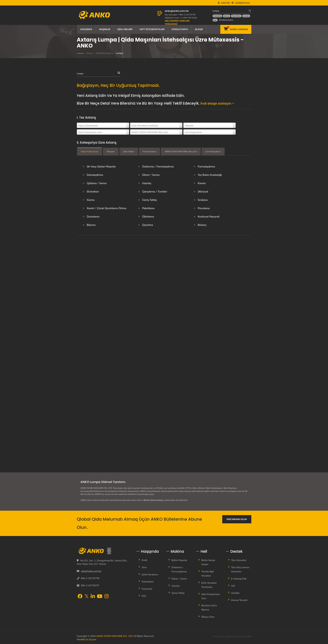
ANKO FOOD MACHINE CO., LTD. (115, 636)
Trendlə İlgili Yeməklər (208, 573)
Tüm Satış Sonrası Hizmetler (240, 569)
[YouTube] (100, 596)
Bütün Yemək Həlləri (208, 562)
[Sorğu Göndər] (236, 29)
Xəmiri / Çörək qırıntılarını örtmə (107, 208)
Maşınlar (105, 29)
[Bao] (215, 20)
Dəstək (226, 3)
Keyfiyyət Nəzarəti (209, 216)
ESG (144, 596)
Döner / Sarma (151, 175)
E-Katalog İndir (239, 579)
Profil (144, 560)
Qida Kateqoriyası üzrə (211, 596)
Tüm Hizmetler (239, 560)
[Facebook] (80, 596)
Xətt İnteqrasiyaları (152, 29)
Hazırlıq (147, 183)
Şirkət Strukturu (150, 574)
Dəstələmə (93, 216)
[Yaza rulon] (236, 16)
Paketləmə (148, 208)
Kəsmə (202, 183)
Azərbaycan (242, 3)
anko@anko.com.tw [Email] (91, 571)
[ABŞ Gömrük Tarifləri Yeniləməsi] (181, 22)
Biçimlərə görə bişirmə (209, 607)
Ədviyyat (203, 191)
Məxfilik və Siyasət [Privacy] (87, 639)
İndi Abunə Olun (237, 519)
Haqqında (86, 29)
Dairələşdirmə (95, 175)
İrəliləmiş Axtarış (226, 20)
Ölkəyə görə (208, 617)
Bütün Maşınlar (180, 560)
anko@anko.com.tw (177, 11)
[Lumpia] (246, 16)
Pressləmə (204, 208)
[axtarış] (249, 11)
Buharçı (202, 225)
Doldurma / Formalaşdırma (158, 166)
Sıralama (203, 200)
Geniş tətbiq (150, 200)
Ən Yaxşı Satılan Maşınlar (101, 166)
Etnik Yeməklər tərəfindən (209, 585)
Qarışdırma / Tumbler (155, 191)
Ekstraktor (93, 191)
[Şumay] (227, 16)
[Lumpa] (230, 11)
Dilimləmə (148, 216)
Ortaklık (235, 593)
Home (89, 53)
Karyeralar (147, 589)
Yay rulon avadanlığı (210, 175)
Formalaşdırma (206, 166)
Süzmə (91, 200)
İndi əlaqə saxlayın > (219, 103)
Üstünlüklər (148, 582)
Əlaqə (199, 29)
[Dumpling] (217, 16)
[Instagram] (106, 596)
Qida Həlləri (125, 29)
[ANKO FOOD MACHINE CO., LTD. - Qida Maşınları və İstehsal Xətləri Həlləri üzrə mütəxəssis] (94, 14)
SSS (233, 586)
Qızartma (148, 225)
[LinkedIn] (93, 596)
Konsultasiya (180, 29)
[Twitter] (87, 596)
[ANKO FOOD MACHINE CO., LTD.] (104, 551)
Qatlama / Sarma (97, 183)
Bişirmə (91, 225)
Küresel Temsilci (239, 600)
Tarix (144, 567)
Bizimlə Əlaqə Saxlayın (154, 500)
